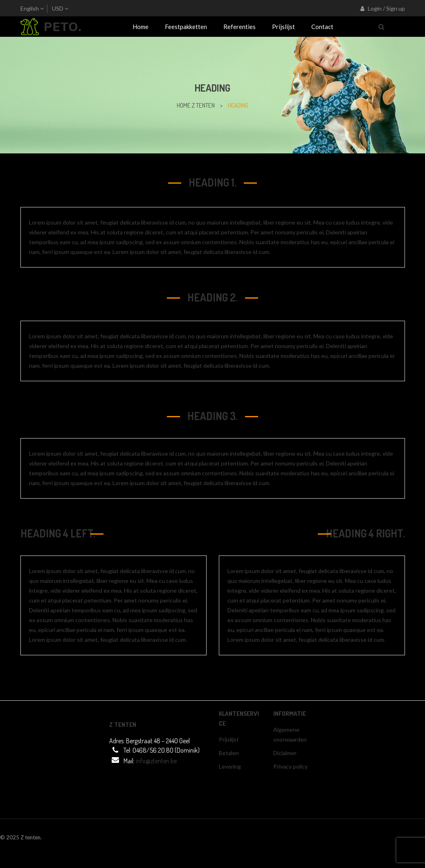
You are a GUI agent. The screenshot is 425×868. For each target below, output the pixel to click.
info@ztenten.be (156, 761)
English (30, 8)
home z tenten (196, 105)
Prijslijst (229, 739)
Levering (230, 766)
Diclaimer (285, 753)
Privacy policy (290, 766)
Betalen (229, 753)
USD (58, 8)
